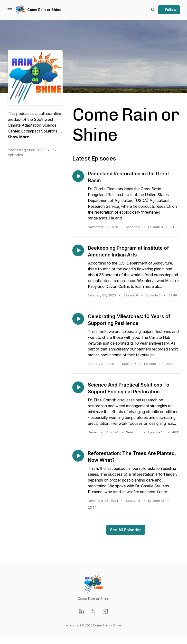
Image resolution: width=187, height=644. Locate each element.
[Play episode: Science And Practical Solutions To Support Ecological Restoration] (78, 387)
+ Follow (169, 10)
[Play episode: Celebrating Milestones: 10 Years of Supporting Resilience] (78, 319)
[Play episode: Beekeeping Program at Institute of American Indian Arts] (78, 250)
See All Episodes (126, 530)
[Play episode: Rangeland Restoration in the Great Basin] (78, 176)
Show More (19, 137)
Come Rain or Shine (44, 10)
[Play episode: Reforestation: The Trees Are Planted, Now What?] (78, 456)
